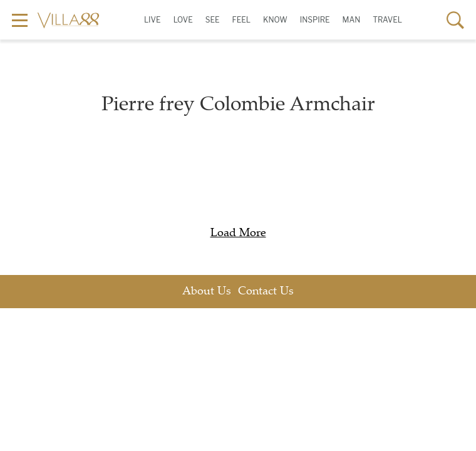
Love (183, 20)
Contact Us (266, 292)
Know (275, 20)
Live (153, 20)
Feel (241, 20)
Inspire (315, 20)
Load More (238, 234)
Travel (387, 20)
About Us (207, 292)
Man (352, 20)
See (213, 20)
